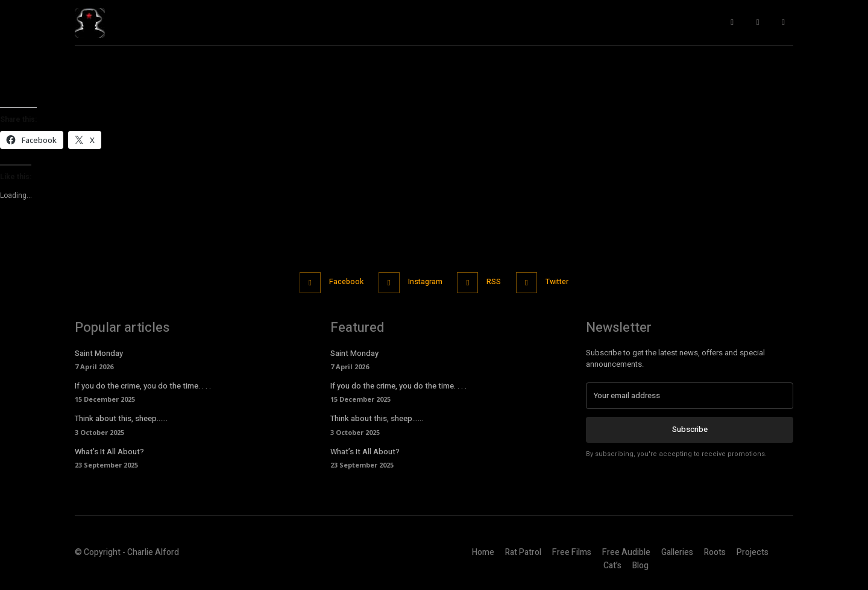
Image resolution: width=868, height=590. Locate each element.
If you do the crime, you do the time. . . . (143, 385)
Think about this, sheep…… (121, 417)
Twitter (566, 281)
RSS (497, 281)
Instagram (423, 281)
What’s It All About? (109, 450)
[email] (690, 395)
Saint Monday (99, 352)
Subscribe (690, 428)
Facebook (339, 281)
